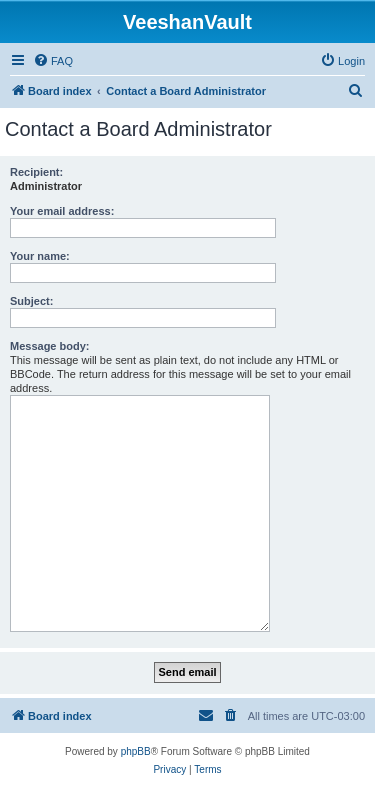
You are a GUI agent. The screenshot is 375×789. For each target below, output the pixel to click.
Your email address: (62, 211)
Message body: (49, 346)
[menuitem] (53, 61)
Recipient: (36, 172)
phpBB (136, 751)
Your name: (40, 256)
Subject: (31, 301)
